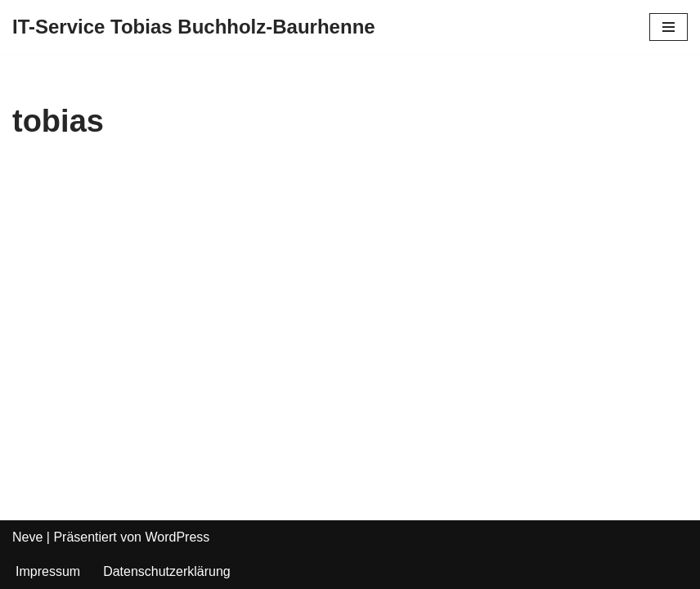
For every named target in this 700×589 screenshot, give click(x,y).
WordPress (177, 537)
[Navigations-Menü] (669, 27)
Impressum (48, 571)
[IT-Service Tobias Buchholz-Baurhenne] (194, 27)
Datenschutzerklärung (167, 571)
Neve (27, 537)
